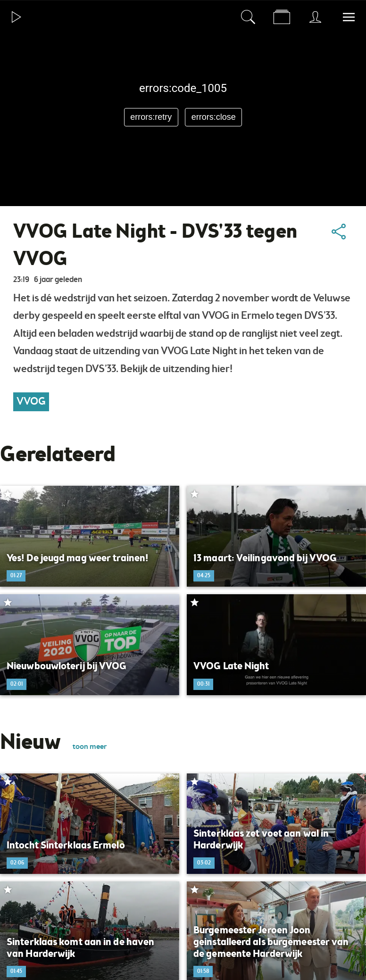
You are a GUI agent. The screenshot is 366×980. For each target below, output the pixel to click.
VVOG (31, 402)
